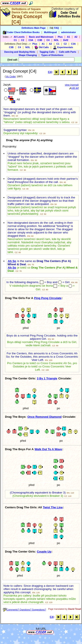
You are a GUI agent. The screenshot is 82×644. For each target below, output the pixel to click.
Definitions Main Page (34, 28)
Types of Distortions (52, 55)
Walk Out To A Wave (48, 449)
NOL (57, 40)
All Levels (19, 37)
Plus (60, 37)
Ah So (12, 261)
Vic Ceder (11, 76)
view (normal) (72, 85)
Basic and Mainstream (41, 37)
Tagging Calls (47, 52)
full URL (41, 629)
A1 (69, 37)
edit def (74, 88)
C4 (48, 40)
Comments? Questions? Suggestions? (25, 610)
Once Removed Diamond (44, 417)
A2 (76, 37)
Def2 (66, 40)
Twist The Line (53, 507)
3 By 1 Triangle (47, 378)
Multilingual (50, 32)
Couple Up (44, 552)
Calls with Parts (68, 52)
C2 (23, 40)
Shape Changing (28, 55)
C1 (15, 40)
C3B (40, 40)
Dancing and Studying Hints (20, 52)
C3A (31, 40)
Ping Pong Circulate (48, 298)
